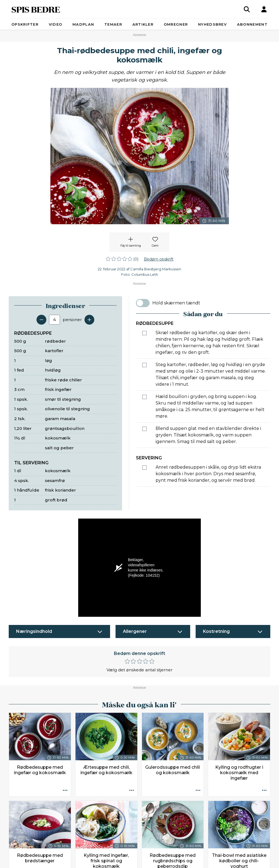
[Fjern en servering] (41, 320)
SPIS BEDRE (36, 9)
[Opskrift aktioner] (65, 791)
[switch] (143, 303)
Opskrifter (25, 24)
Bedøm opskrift (159, 259)
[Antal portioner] (54, 320)
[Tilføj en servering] (89, 320)
